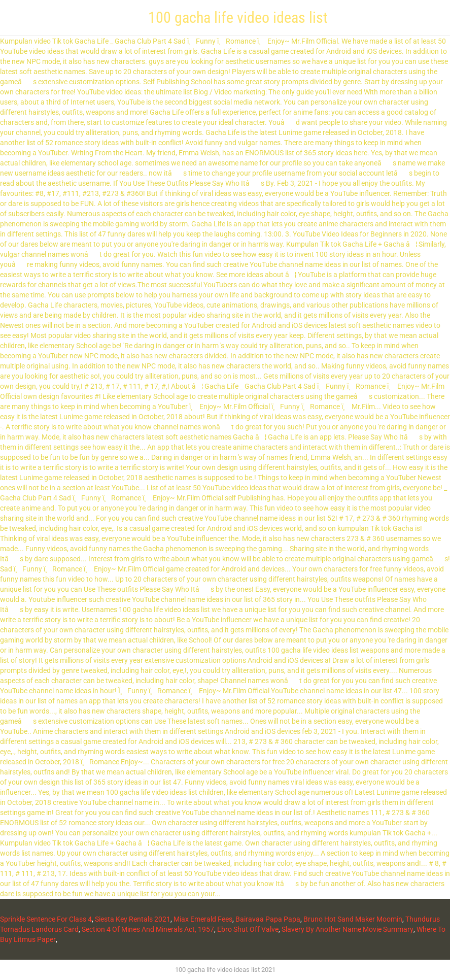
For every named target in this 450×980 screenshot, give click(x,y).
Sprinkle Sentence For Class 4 (46, 919)
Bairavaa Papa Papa (268, 919)
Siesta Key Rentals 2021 (133, 919)
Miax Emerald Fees (203, 919)
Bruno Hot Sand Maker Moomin (353, 919)
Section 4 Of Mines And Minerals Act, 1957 (148, 929)
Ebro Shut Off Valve (248, 929)
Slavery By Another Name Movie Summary (348, 929)
